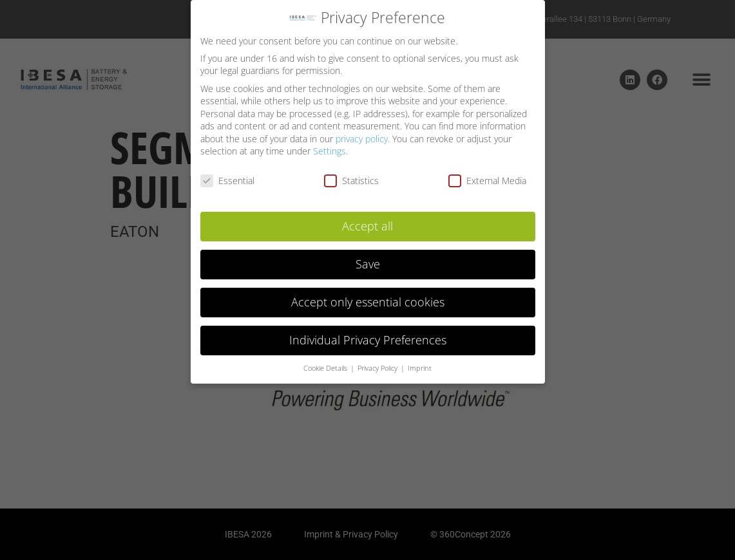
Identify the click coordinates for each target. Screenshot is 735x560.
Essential (227, 175)
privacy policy (362, 134)
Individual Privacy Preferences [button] (368, 335)
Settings (329, 146)
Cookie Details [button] (326, 363)
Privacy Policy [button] (378, 363)
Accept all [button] (367, 221)
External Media (487, 175)
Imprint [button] (420, 363)
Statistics (351, 175)
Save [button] (368, 259)
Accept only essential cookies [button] (368, 297)
